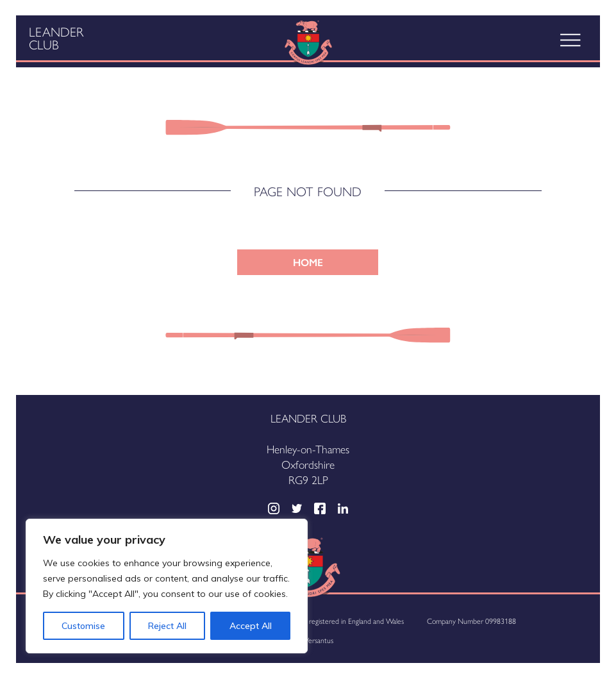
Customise (83, 626)
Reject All (167, 626)
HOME (308, 262)
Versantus (319, 640)
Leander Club (56, 38)
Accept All (251, 626)
